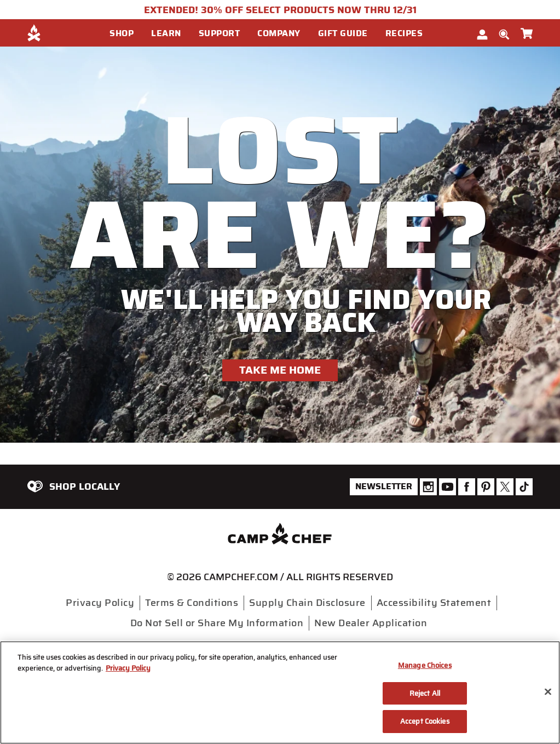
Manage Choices (425, 665)
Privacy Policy (100, 603)
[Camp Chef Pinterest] (486, 487)
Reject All (425, 693)
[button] (126, 33)
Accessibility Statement (434, 603)
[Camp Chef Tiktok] (524, 487)
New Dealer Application (371, 623)
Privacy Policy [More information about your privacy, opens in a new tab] (128, 668)
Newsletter (384, 486)
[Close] (548, 692)
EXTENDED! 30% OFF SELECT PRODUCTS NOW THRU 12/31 (280, 10)
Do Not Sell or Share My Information (217, 623)
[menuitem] (130, 33)
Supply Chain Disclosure (307, 603)
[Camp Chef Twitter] (505, 487)
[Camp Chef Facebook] (467, 487)
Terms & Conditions (192, 603)
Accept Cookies (425, 721)
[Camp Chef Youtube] (448, 487)
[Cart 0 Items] (527, 31)
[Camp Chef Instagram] (428, 487)
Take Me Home (280, 370)
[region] (280, 693)
